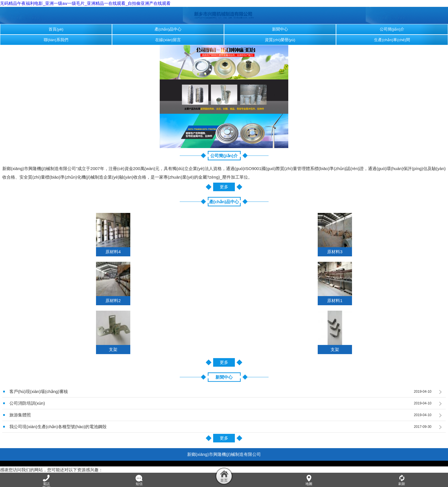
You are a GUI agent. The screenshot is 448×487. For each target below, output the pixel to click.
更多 (224, 187)
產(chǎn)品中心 (168, 29)
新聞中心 (280, 29)
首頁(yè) (56, 29)
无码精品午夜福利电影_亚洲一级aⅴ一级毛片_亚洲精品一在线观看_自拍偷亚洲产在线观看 (85, 3)
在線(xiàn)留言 (168, 40)
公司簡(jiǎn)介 (392, 29)
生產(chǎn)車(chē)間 (392, 40)
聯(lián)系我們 (56, 40)
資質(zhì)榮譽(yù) (280, 40)
